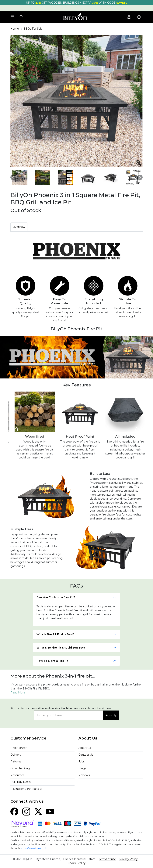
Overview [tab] (19, 227)
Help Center (18, 748)
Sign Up (111, 715)
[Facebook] (14, 811)
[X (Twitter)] (38, 811)
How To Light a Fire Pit (52, 661)
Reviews (84, 775)
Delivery (16, 755)
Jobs (82, 761)
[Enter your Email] (68, 715)
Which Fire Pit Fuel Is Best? (56, 634)
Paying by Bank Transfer (26, 789)
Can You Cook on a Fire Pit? (56, 597)
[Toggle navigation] (12, 17)
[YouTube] (50, 811)
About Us (85, 748)
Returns (16, 761)
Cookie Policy (77, 863)
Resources (17, 775)
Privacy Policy (129, 859)
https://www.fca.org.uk (34, 848)
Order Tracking (20, 768)
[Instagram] (26, 811)
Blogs (82, 768)
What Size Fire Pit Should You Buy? (61, 648)
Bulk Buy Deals (20, 782)
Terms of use (107, 859)
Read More (18, 693)
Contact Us (86, 755)
